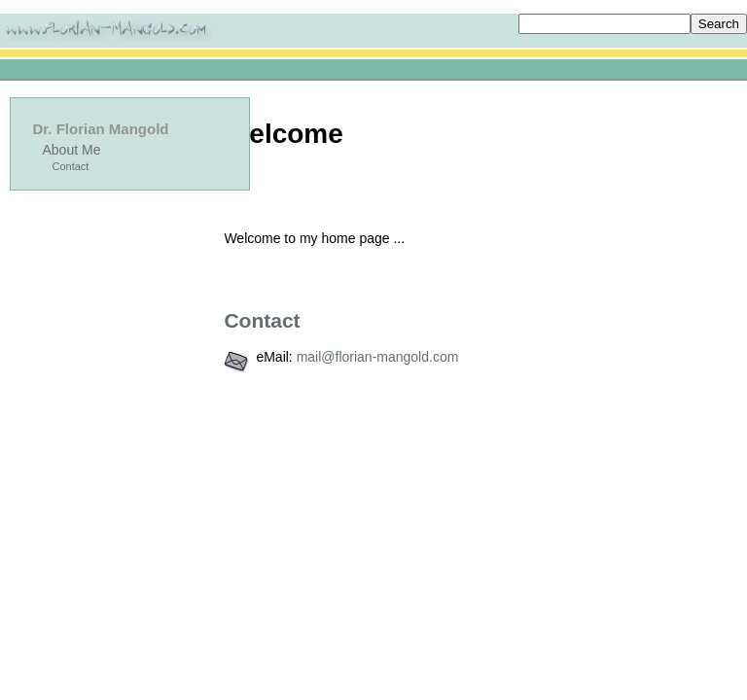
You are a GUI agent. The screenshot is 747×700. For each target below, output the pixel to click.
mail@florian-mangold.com (378, 357)
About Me (72, 150)
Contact (71, 166)
